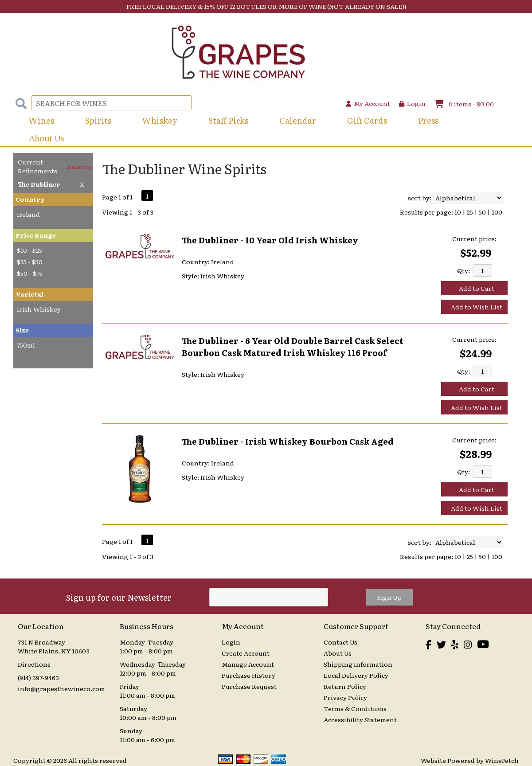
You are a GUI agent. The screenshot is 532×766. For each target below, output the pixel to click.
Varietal (29, 294)
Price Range (36, 235)
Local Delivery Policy (356, 675)
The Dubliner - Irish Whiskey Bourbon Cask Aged (288, 441)
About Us (43, 139)
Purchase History (248, 675)
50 (482, 212)
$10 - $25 (29, 250)
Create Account (246, 653)
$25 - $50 (30, 262)
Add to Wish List (477, 307)
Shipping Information (358, 664)
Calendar (298, 120)
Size (22, 330)
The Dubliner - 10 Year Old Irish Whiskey (270, 240)
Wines (39, 121)
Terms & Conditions (355, 708)
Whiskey (160, 120)
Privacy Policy (345, 697)
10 (458, 212)
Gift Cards (367, 120)
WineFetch (502, 760)
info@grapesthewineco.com (61, 688)
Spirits (95, 121)
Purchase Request (249, 686)
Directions (34, 664)
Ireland (28, 214)
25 (470, 212)
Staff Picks (228, 120)
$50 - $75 (30, 273)
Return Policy (345, 686)
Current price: (474, 238)
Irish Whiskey (39, 309)
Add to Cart (477, 288)
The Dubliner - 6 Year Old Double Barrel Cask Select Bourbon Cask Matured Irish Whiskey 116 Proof (293, 347)
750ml (26, 345)
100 (497, 212)
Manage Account (248, 664)
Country (30, 199)
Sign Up (389, 597)
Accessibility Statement (360, 719)
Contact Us (340, 642)
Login (412, 103)
